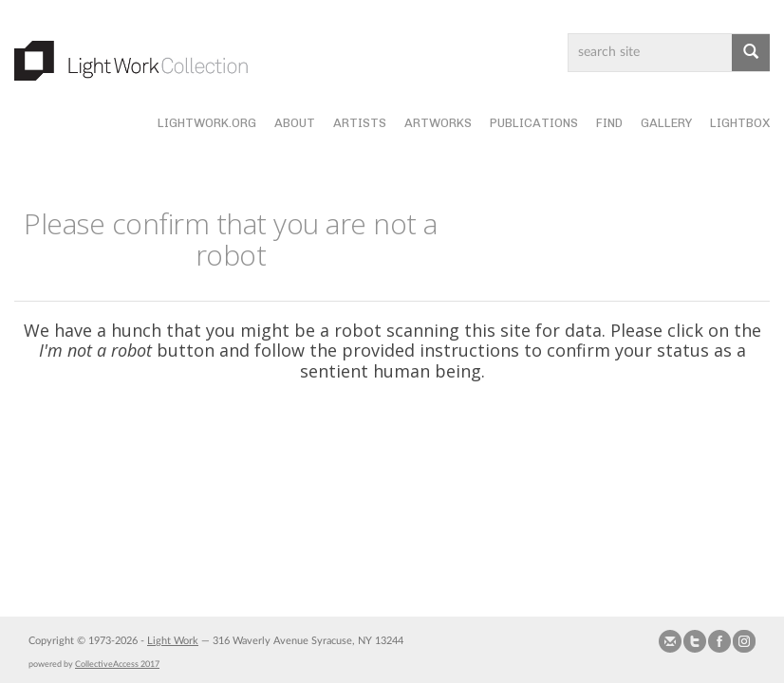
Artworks (438, 123)
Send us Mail (670, 641)
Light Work (173, 641)
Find (609, 123)
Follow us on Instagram (744, 641)
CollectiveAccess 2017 (117, 664)
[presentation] (424, 455)
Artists (360, 123)
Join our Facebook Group (719, 641)
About (295, 123)
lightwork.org (207, 123)
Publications (534, 123)
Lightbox (740, 123)
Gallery (666, 123)
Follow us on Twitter (695, 641)
